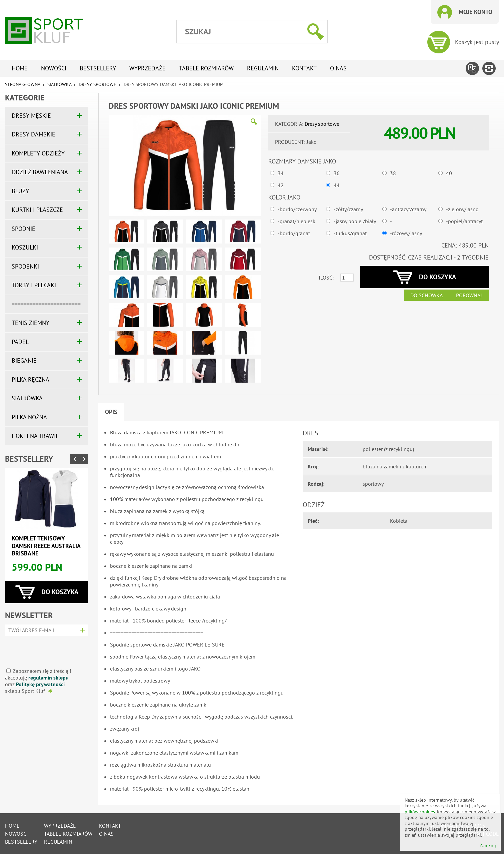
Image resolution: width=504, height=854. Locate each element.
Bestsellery (98, 68)
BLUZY (20, 191)
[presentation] (44, 649)
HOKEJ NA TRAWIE (35, 436)
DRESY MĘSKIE (31, 116)
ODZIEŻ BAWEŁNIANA (40, 172)
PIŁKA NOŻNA (29, 417)
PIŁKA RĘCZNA (30, 379)
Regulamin (263, 68)
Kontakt (304, 68)
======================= (46, 304)
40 (449, 173)
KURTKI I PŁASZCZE (37, 210)
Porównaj (469, 295)
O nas (338, 68)
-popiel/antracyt (464, 221)
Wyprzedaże (147, 68)
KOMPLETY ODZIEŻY (38, 153)
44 (337, 185)
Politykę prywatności (40, 684)
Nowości (54, 68)
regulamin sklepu (48, 678)
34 (281, 173)
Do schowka (426, 295)
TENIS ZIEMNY (30, 323)
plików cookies (420, 812)
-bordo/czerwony (297, 209)
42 (281, 185)
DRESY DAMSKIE (33, 134)
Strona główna (22, 84)
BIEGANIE (24, 360)
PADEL (20, 342)
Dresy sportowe (97, 84)
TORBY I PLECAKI (34, 285)
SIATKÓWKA (59, 84)
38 (393, 173)
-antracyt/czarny (408, 209)
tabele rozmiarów (206, 68)
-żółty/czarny (348, 209)
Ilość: (326, 278)
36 (337, 173)
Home (20, 68)
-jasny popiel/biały (355, 221)
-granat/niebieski (297, 221)
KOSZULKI (25, 247)
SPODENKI (25, 266)
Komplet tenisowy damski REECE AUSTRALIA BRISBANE (46, 546)
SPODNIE (23, 229)
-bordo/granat (294, 233)
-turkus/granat (350, 233)
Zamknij (488, 845)
